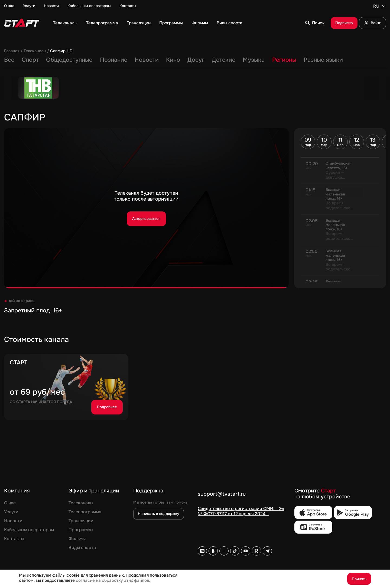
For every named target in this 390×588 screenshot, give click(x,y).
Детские (224, 60)
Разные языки (323, 60)
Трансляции (139, 23)
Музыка (254, 60)
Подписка (344, 23)
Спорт (30, 60)
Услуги (29, 6)
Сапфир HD (61, 51)
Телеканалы (65, 23)
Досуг (196, 60)
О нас (9, 6)
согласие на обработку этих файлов (113, 580)
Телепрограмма (102, 23)
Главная (12, 51)
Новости (51, 6)
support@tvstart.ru (222, 494)
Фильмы (200, 23)
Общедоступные (69, 60)
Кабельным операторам (89, 6)
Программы (171, 23)
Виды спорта (230, 23)
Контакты (128, 6)
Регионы (284, 60)
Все (9, 60)
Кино (173, 60)
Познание (114, 60)
